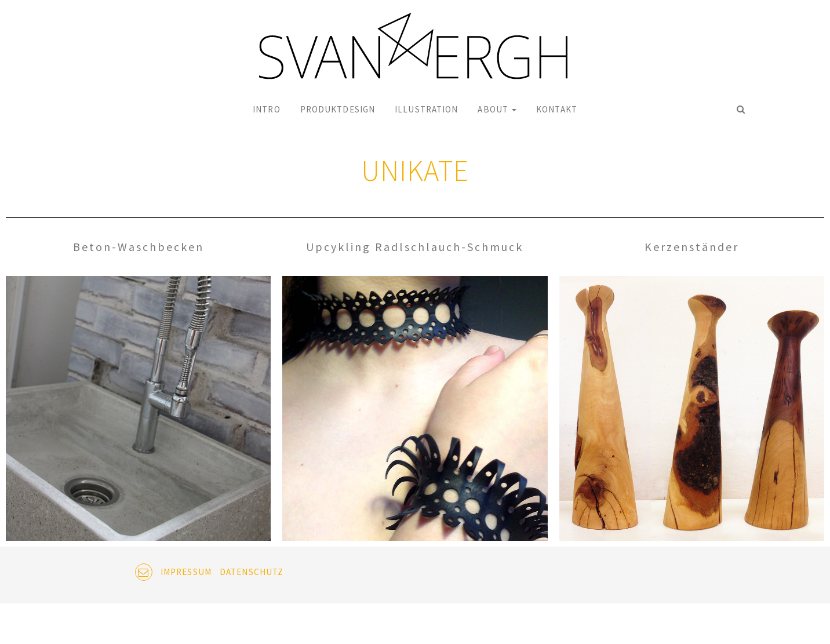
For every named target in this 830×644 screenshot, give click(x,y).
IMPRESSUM (186, 572)
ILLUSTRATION (426, 109)
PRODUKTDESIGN (338, 109)
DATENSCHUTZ (252, 572)
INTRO (267, 109)
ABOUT (497, 109)
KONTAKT (557, 109)
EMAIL (144, 572)
